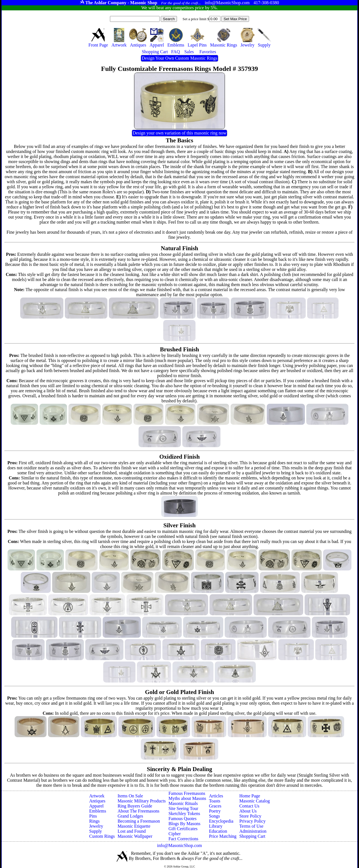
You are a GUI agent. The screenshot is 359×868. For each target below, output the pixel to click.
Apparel (96, 806)
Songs (214, 816)
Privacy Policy (252, 821)
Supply (95, 831)
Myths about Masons (187, 798)
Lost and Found (132, 831)
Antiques (97, 801)
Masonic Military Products (142, 801)
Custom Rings (102, 836)
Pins (93, 816)
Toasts (215, 801)
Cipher (175, 834)
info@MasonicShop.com (179, 845)
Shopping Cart (252, 836)
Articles (216, 796)
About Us (248, 811)
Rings (94, 821)
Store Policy (250, 816)
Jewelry (96, 826)
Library (216, 826)
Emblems (98, 811)
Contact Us (249, 806)
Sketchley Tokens (184, 814)
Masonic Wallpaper (135, 836)
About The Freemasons (138, 811)
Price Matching (223, 836)
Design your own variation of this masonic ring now (179, 133)
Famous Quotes (183, 819)
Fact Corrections (183, 839)
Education (218, 831)
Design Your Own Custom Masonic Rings (179, 58)
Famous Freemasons (187, 793)
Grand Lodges (130, 816)
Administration (253, 831)
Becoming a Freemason (139, 821)
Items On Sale (130, 796)
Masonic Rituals (183, 803)
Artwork (97, 796)
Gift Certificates (183, 829)
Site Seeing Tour (183, 808)
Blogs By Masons (185, 824)
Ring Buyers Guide (135, 806)
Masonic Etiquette (134, 826)
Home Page (250, 796)
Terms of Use (251, 826)
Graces (215, 806)
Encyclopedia (221, 821)
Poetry (215, 811)
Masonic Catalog (255, 801)
